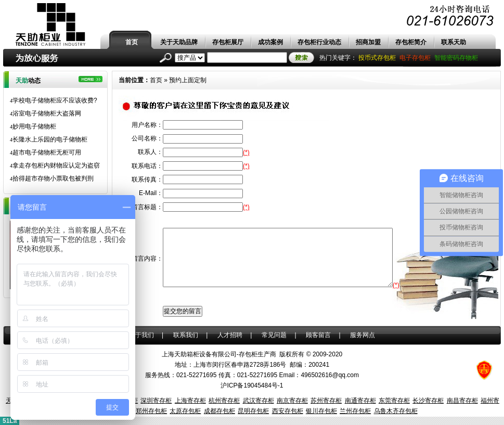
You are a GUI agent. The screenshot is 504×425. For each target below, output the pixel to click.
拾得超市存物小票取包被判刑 (52, 178)
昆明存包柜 (253, 411)
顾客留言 (318, 335)
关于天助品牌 (179, 42)
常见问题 (274, 335)
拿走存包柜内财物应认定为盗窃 (55, 165)
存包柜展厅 (228, 42)
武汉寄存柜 (259, 401)
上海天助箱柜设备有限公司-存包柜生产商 (219, 354)
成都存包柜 (219, 411)
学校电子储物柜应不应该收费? (54, 100)
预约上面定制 (188, 80)
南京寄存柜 (292, 401)
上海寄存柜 (190, 401)
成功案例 (270, 42)
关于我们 (141, 335)
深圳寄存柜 (156, 401)
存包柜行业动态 (319, 42)
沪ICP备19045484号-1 (252, 385)
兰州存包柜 (355, 411)
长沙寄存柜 (428, 401)
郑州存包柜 (151, 411)
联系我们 (186, 335)
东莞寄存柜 (394, 401)
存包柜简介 (411, 42)
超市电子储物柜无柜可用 (46, 152)
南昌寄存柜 (462, 401)
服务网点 (363, 335)
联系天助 (454, 42)
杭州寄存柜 (224, 401)
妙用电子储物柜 (33, 126)
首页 (132, 42)
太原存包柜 (185, 411)
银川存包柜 (321, 411)
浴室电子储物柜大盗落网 (46, 113)
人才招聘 (230, 335)
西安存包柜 (288, 411)
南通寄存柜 (360, 401)
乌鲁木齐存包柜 (396, 411)
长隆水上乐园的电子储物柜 (49, 139)
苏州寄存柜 (326, 401)
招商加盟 (368, 42)
